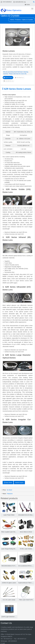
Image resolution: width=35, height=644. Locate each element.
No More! (10, 490)
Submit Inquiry (8, 78)
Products (18, 20)
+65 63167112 (19, 78)
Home (12, 20)
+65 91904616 (7, 2)
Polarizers (10, 494)
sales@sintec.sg (20, 2)
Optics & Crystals (27, 20)
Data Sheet (25, 56)
